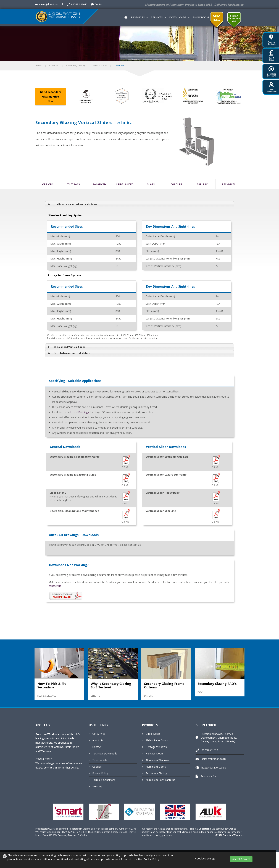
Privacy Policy (100, 773)
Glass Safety (58, 493)
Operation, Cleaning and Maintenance (74, 511)
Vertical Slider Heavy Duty (162, 493)
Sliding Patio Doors (157, 740)
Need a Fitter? (44, 759)
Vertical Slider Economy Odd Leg (167, 457)
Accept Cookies (241, 859)
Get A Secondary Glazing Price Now (51, 97)
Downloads (178, 17)
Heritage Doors (155, 753)
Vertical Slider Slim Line (161, 511)
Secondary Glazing (76, 66)
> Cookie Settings (205, 858)
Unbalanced (125, 184)
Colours (176, 184)
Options (48, 184)
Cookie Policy (151, 859)
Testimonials (100, 760)
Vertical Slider (100, 66)
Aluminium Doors (156, 767)
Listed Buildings (80, 412)
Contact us (50, 768)
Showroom (201, 17)
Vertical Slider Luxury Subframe (166, 475)
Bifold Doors (153, 734)
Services (157, 17)
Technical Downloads (105, 753)
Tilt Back (74, 184)
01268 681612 (77, 4)
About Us (98, 740)
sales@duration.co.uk (49, 4)
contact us (55, 586)
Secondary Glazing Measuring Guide (73, 475)
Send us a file (208, 776)
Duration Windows (47, 734)
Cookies (97, 767)
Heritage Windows (156, 747)
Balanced (99, 184)
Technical (229, 184)
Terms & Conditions (104, 780)
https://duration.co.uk (214, 768)
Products (138, 17)
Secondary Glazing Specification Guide (74, 457)
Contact (97, 4)
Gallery (202, 184)
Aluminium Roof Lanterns (160, 780)
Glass (151, 184)
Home (38, 66)
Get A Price (99, 734)
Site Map (97, 786)
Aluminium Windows (157, 760)
